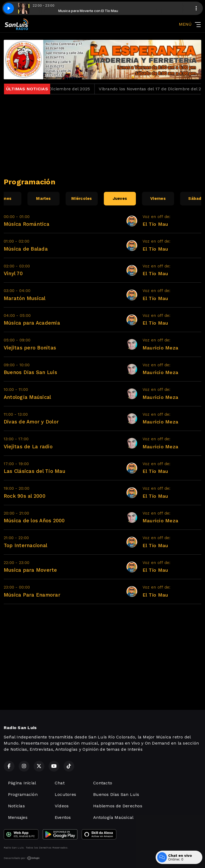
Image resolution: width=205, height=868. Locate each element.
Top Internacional (25, 545)
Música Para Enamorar (32, 595)
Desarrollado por (22, 858)
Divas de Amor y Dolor (31, 422)
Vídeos (62, 806)
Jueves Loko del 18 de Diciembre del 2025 (52, 89)
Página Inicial (22, 783)
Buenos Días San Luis (30, 372)
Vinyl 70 (13, 273)
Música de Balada (26, 249)
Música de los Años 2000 (34, 521)
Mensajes (18, 817)
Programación (23, 794)
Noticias (16, 806)
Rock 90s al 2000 (25, 496)
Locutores (65, 794)
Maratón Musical (25, 298)
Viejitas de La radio (28, 447)
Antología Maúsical (27, 397)
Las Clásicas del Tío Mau (35, 471)
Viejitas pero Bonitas (30, 348)
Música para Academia (32, 323)
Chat (60, 783)
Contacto (103, 783)
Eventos (63, 817)
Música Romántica (27, 224)
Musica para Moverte (30, 570)
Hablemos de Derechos (118, 806)
